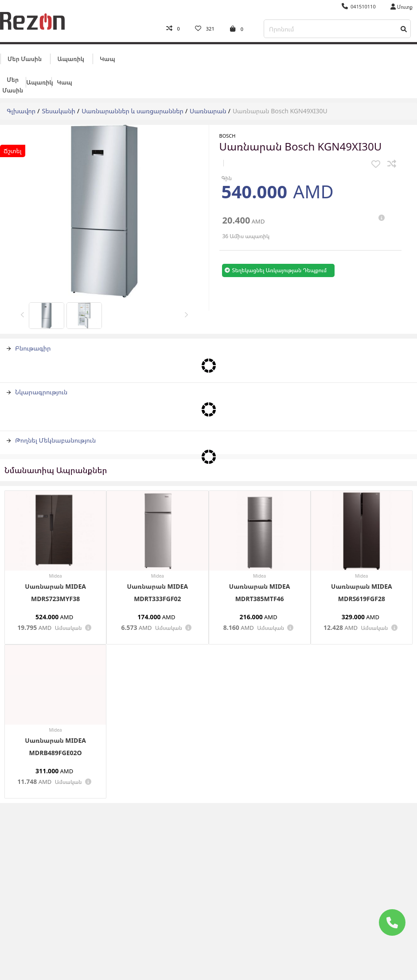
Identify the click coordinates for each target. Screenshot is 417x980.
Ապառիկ (70, 56)
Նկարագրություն (37, 389)
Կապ (107, 56)
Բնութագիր (29, 345)
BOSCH (228, 133)
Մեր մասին (25, 56)
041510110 (359, 6)
